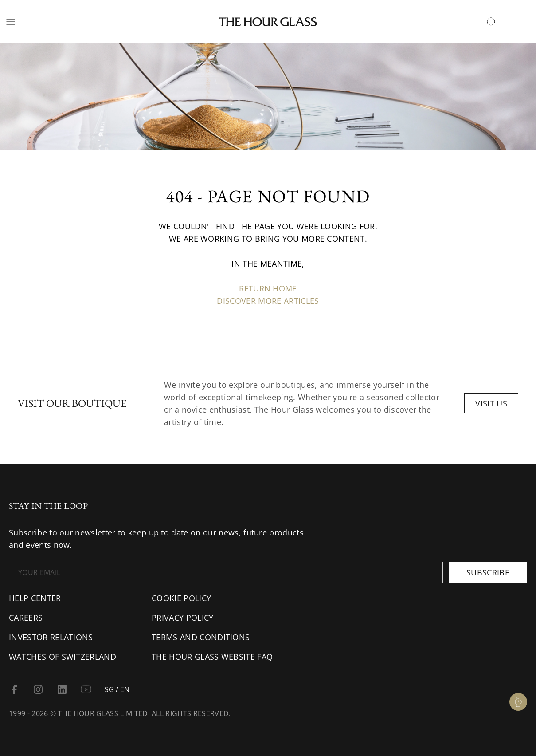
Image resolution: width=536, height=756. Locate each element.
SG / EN (117, 689)
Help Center (35, 598)
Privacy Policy (182, 618)
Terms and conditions (201, 637)
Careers (26, 618)
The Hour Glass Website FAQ (212, 657)
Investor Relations (51, 637)
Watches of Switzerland (63, 657)
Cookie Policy (181, 598)
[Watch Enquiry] (518, 702)
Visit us (491, 403)
